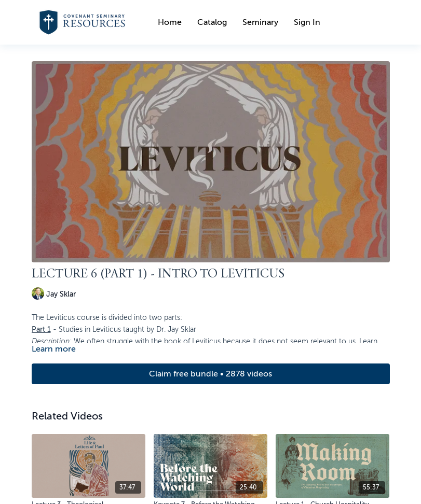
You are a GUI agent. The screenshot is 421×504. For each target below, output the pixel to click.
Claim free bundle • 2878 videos (210, 374)
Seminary (260, 22)
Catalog (212, 22)
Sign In (307, 22)
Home (170, 22)
